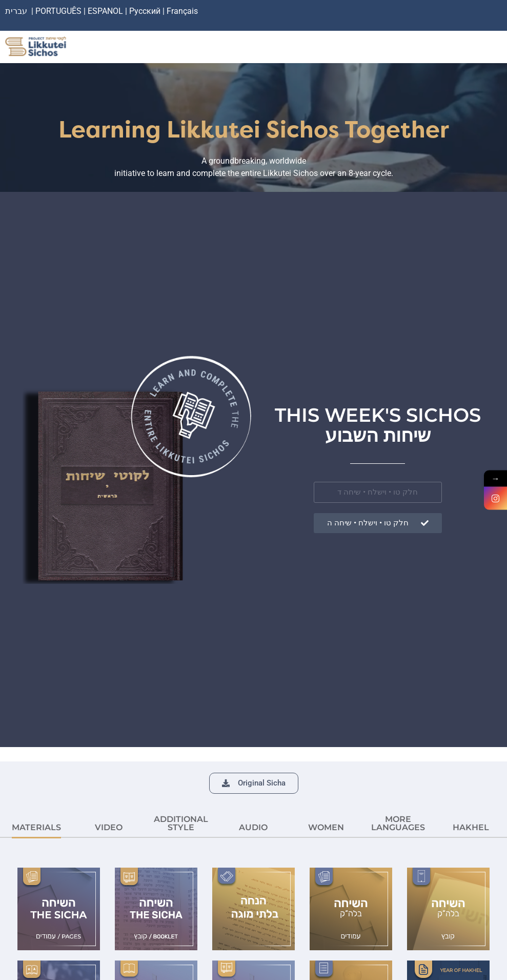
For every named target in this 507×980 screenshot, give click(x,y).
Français (182, 11)
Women (326, 827)
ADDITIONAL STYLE (181, 823)
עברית (16, 11)
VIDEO (109, 827)
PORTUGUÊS (58, 11)
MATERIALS (36, 827)
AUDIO (253, 827)
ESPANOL (105, 11)
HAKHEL (471, 827)
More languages (398, 823)
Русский (146, 11)
